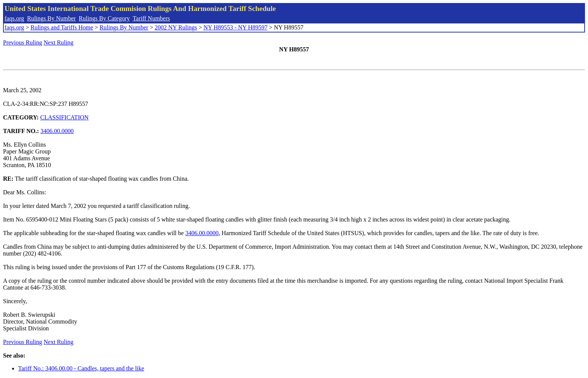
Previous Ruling (23, 43)
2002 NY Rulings (176, 27)
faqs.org (14, 18)
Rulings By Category (104, 18)
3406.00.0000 (57, 131)
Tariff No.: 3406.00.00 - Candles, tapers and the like (81, 368)
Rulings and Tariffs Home (62, 27)
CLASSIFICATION (65, 117)
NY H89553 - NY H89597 (235, 27)
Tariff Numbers (151, 18)
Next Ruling (59, 43)
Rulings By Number (52, 18)
